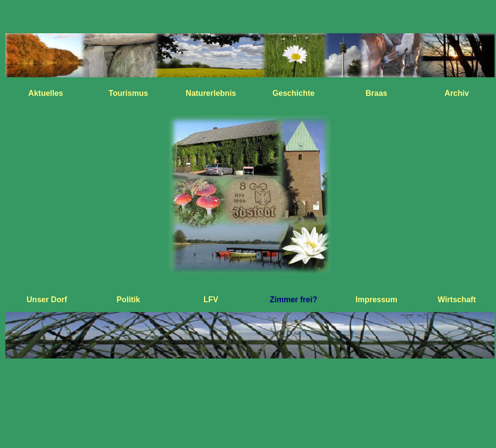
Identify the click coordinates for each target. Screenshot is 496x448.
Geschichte (293, 93)
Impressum (376, 300)
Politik (128, 300)
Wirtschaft (457, 300)
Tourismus (128, 93)
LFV (211, 300)
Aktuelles (46, 93)
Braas (376, 93)
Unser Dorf (47, 300)
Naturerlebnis (211, 93)
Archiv (457, 93)
